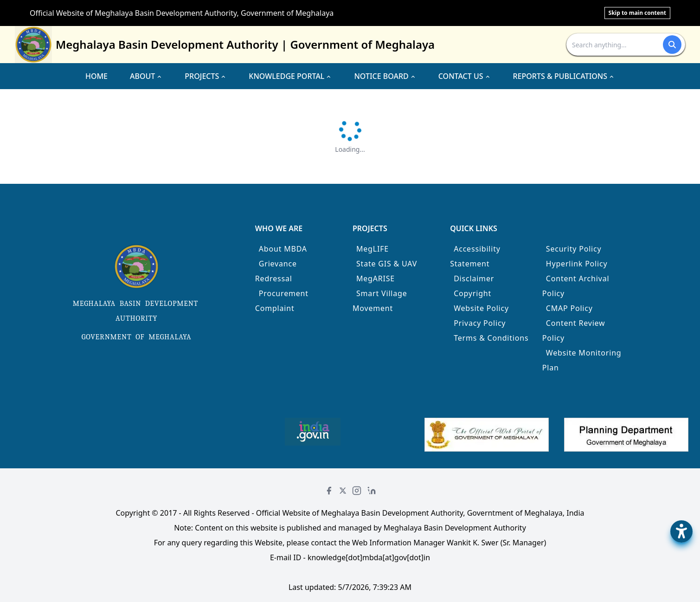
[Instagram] (357, 491)
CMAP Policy (569, 308)
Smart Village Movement (380, 301)
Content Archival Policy (576, 286)
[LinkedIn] (372, 491)
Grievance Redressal (276, 271)
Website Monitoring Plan (582, 360)
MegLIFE (372, 249)
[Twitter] (343, 491)
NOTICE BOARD (385, 76)
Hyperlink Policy (577, 264)
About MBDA (283, 249)
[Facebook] (329, 491)
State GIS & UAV (387, 264)
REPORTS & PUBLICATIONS (564, 76)
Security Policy (574, 249)
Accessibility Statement (475, 256)
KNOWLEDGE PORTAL (290, 76)
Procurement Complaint (282, 301)
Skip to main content (637, 13)
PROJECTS (206, 76)
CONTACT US (465, 76)
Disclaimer (474, 278)
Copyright (472, 293)
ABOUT (146, 76)
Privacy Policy (480, 323)
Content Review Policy (574, 330)
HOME (96, 76)
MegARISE (376, 278)
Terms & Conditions (491, 338)
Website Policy (481, 308)
